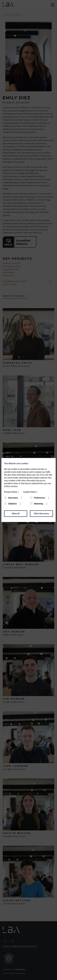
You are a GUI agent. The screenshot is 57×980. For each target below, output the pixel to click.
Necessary (11, 498)
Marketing (37, 504)
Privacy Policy (11, 492)
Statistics (11, 504)
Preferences (38, 498)
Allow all (16, 514)
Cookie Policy (30, 492)
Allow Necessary (41, 514)
